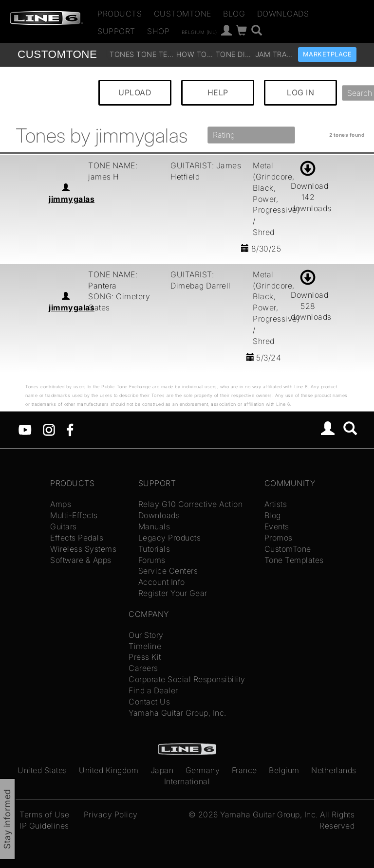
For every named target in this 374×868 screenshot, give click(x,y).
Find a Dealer (153, 690)
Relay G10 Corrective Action (191, 504)
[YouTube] (25, 429)
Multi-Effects (74, 515)
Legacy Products (170, 538)
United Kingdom (109, 770)
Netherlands (334, 770)
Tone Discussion (234, 54)
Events (277, 526)
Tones (122, 54)
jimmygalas (72, 199)
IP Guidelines (44, 826)
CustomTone (183, 14)
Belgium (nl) (199, 32)
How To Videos (195, 54)
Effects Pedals (77, 538)
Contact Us (149, 702)
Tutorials (154, 549)
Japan (162, 770)
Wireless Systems (83, 549)
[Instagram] (49, 429)
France (244, 770)
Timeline (145, 646)
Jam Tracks (274, 54)
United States (42, 770)
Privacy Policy (111, 814)
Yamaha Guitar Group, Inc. (178, 713)
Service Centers (168, 571)
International (187, 781)
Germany (203, 770)
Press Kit (145, 657)
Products (120, 14)
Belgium (284, 770)
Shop (158, 31)
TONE (57, 54)
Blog (234, 14)
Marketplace (327, 54)
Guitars (64, 526)
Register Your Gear (173, 593)
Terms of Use (44, 814)
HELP (218, 92)
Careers (143, 668)
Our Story (146, 635)
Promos (279, 538)
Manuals (154, 526)
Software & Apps (81, 560)
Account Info (162, 582)
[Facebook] (70, 429)
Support (116, 31)
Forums (152, 560)
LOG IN (300, 92)
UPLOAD (135, 92)
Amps (61, 504)
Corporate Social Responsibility (187, 679)
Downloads (283, 14)
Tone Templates (155, 54)
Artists (276, 504)
